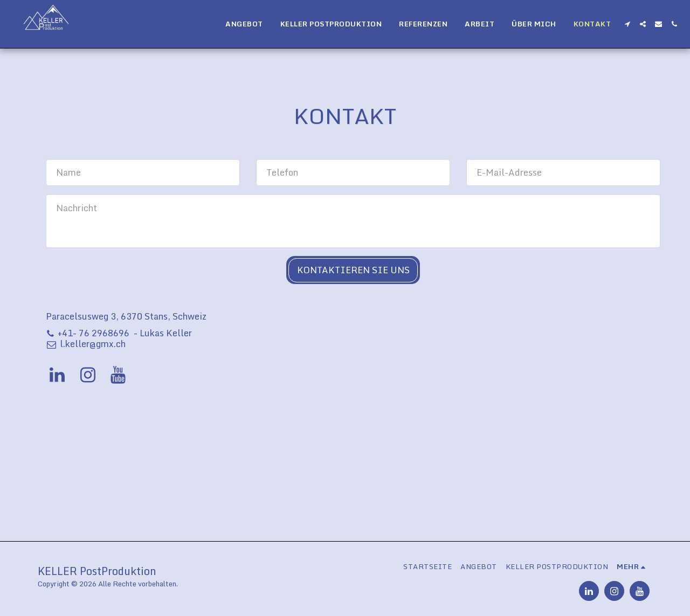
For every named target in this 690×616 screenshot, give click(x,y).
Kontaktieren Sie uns (353, 270)
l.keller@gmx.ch (86, 344)
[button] (627, 24)
